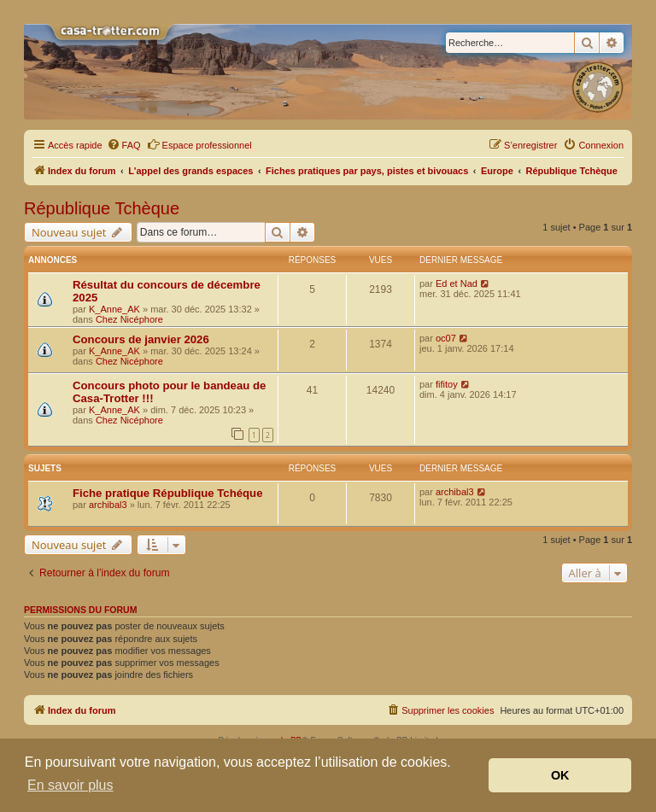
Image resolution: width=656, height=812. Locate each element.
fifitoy (447, 384)
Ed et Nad (457, 283)
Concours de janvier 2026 (141, 339)
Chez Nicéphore (129, 319)
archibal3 (108, 505)
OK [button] (560, 775)
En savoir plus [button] (70, 785)
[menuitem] (124, 145)
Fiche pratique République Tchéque (168, 493)
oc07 (446, 338)
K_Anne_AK (114, 309)
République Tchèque (102, 208)
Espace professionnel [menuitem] (199, 144)
